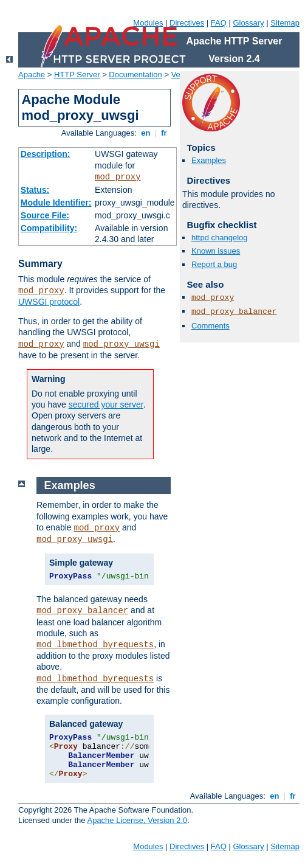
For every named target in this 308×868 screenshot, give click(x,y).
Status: (35, 190)
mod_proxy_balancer (234, 312)
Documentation (135, 75)
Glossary (248, 23)
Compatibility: (49, 228)
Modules (148, 23)
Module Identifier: (56, 203)
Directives (187, 23)
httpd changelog (220, 238)
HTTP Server (77, 75)
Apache (32, 75)
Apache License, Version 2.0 (137, 820)
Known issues (216, 251)
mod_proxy (118, 177)
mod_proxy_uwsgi (121, 344)
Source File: (45, 215)
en (146, 133)
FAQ (219, 23)
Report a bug (214, 264)
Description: (46, 154)
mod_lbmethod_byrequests (95, 645)
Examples (209, 160)
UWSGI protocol (49, 302)
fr (164, 133)
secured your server (106, 404)
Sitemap (285, 23)
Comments (210, 326)
